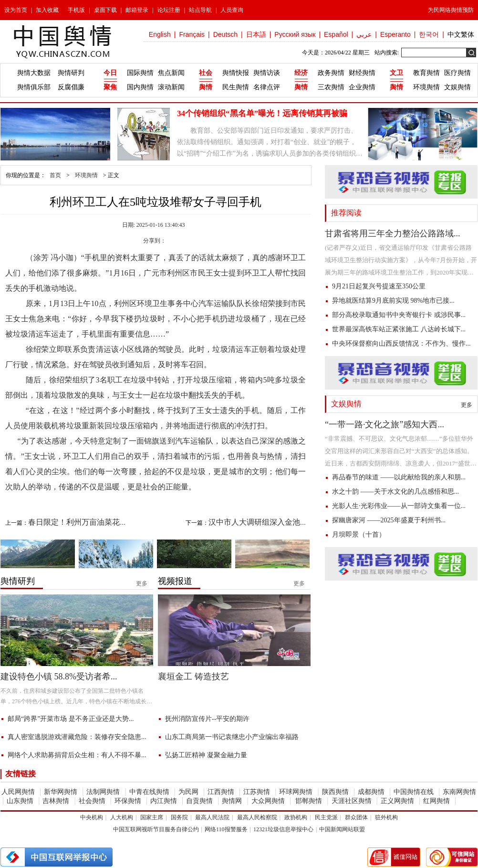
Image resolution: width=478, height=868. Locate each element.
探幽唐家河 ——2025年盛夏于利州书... (389, 520)
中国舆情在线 (414, 792)
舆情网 (232, 801)
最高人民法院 (212, 817)
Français (192, 34)
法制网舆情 (103, 792)
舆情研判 (71, 73)
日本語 (256, 34)
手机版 (76, 10)
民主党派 (326, 817)
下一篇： (246, 522)
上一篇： (65, 522)
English (160, 34)
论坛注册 (169, 10)
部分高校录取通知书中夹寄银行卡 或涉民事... (399, 315)
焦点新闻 (171, 73)
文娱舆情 (457, 87)
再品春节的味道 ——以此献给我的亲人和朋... (399, 477)
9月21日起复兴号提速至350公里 (379, 286)
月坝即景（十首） (359, 535)
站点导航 (200, 10)
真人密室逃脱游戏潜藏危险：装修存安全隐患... (77, 737)
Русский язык (295, 34)
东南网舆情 (459, 792)
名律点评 (267, 87)
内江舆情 (164, 801)
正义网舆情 (397, 801)
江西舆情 (221, 792)
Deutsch (225, 34)
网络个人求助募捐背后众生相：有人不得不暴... (77, 755)
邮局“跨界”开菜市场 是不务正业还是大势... (71, 719)
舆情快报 (236, 73)
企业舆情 (362, 87)
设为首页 (16, 10)
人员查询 (232, 10)
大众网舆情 (268, 801)
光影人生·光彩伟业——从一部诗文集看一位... (399, 506)
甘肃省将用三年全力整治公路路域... (393, 233)
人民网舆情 (18, 792)
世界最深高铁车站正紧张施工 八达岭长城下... (399, 329)
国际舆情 (140, 73)
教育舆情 (426, 73)
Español (336, 34)
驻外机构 (386, 817)
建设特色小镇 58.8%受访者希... (59, 677)
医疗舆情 (457, 73)
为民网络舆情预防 (451, 10)
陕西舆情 (335, 792)
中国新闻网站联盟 (342, 829)
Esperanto (395, 34)
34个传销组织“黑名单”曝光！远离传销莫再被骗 (262, 113)
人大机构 (122, 817)
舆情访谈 (267, 73)
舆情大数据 (34, 73)
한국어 (429, 34)
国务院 (179, 817)
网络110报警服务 (226, 829)
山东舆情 (20, 801)
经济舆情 (301, 80)
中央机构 (92, 817)
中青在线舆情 (149, 792)
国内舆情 (140, 87)
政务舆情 (331, 73)
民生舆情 (236, 87)
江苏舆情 (257, 792)
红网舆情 (436, 801)
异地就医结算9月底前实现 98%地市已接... (393, 301)
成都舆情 (371, 792)
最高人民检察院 (257, 817)
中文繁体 (461, 34)
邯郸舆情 (308, 801)
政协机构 (296, 817)
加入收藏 (47, 10)
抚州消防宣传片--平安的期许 (207, 719)
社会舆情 (206, 80)
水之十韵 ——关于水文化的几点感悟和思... (395, 492)
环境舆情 (426, 87)
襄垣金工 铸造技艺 (193, 677)
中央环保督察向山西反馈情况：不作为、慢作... (401, 344)
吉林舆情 (56, 801)
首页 (55, 175)
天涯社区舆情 (352, 801)
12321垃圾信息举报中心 (283, 829)
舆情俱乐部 (34, 87)
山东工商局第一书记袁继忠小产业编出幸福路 (232, 737)
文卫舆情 (396, 80)
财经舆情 (362, 73)
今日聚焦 (110, 80)
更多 (467, 405)
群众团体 (356, 817)
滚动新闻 (171, 87)
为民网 (188, 792)
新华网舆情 (61, 792)
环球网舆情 (296, 792)
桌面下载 (105, 10)
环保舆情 (128, 801)
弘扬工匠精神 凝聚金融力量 (206, 755)
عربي (364, 34)
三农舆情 (331, 87)
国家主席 (152, 817)
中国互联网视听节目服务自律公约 (156, 829)
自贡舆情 (199, 801)
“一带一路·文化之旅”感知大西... (384, 424)
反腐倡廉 (71, 87)
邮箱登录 (137, 10)
